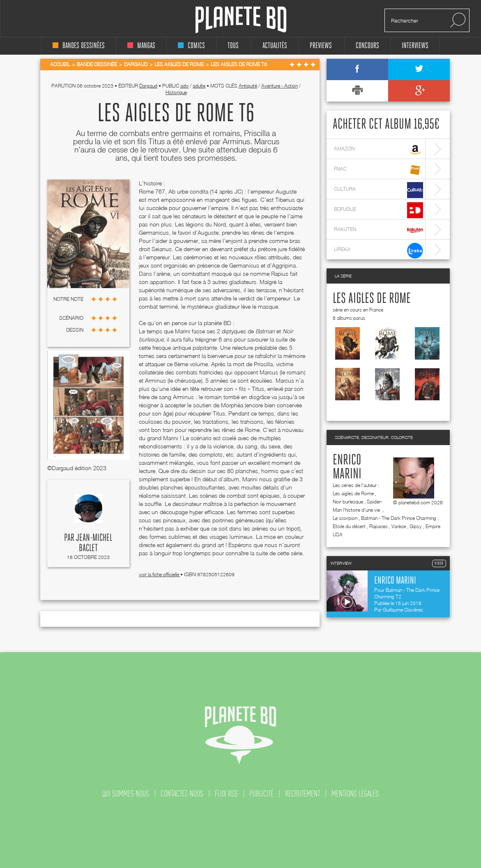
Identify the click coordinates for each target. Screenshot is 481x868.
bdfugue (379, 210)
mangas (141, 46)
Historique (176, 92)
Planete (241, 20)
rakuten (379, 230)
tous (233, 46)
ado (184, 86)
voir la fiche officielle (160, 574)
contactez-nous (182, 794)
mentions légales (355, 794)
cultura (379, 190)
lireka (379, 250)
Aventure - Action (280, 86)
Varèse (399, 526)
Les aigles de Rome (372, 299)
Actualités (275, 46)
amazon (379, 150)
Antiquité (248, 86)
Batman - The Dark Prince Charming (399, 518)
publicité (261, 794)
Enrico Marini (347, 467)
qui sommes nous (126, 794)
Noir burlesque (348, 502)
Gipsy (416, 526)
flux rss (226, 794)
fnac (379, 170)
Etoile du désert (349, 526)
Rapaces (379, 526)
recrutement (303, 794)
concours (367, 46)
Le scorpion (345, 518)
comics (191, 46)
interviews (415, 46)
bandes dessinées (79, 46)
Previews (321, 46)
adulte (199, 86)
